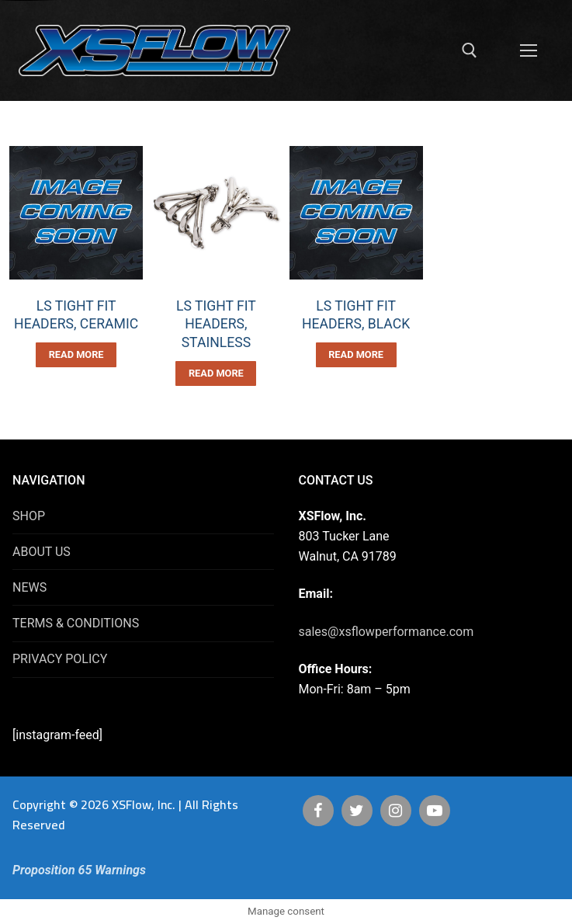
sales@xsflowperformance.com (387, 632)
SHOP (29, 516)
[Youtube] (435, 811)
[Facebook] (318, 811)
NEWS (29, 587)
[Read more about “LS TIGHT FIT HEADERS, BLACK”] (356, 355)
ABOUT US (42, 552)
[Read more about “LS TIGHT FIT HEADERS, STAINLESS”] (216, 373)
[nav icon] (529, 50)
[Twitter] (357, 811)
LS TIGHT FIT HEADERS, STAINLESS (216, 325)
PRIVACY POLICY (60, 659)
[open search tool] (470, 50)
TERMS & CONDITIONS (76, 623)
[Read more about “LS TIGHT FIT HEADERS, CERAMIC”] (76, 355)
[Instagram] (396, 811)
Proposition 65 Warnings (79, 870)
